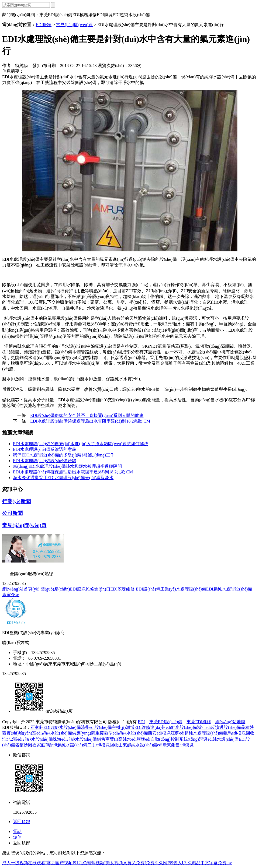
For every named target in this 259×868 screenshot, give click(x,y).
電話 (17, 832)
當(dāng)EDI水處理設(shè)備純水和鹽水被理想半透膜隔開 (67, 466)
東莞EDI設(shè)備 (166, 722)
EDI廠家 (44, 25)
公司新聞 (12, 513)
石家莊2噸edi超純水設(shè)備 (60, 745)
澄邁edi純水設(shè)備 (219, 739)
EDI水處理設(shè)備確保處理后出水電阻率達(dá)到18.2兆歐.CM (90, 421)
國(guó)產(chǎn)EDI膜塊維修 (67, 589)
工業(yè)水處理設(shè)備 (183, 589)
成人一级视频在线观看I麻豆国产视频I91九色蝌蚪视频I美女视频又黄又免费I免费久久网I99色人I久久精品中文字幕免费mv (117, 863)
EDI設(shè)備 (148, 589)
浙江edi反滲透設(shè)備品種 (223, 727)
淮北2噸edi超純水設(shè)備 (27, 739)
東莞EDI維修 (199, 722)
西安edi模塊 (159, 733)
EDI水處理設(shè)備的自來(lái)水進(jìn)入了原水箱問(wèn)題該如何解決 (81, 444)
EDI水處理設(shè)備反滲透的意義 (45, 449)
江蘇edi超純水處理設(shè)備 (197, 733)
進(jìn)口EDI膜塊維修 (115, 589)
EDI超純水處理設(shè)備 (229, 589)
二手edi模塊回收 (103, 745)
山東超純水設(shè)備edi (140, 745)
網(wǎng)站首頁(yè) (21, 589)
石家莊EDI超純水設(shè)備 (56, 727)
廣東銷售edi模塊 (178, 745)
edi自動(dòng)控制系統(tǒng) (172, 739)
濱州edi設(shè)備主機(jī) (103, 727)
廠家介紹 (11, 595)
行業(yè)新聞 (16, 501)
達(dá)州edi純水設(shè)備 (173, 727)
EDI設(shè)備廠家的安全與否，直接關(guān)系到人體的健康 (87, 415)
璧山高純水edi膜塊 (127, 739)
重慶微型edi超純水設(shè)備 (122, 733)
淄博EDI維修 (138, 727)
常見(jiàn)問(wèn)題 (74, 25)
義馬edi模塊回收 (239, 733)
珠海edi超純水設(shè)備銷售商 (81, 739)
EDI (141, 722)
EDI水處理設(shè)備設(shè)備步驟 (45, 461)
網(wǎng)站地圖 (230, 722)
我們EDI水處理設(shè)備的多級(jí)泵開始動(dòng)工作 (64, 455)
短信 (17, 837)
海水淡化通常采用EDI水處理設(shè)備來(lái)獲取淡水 (63, 478)
